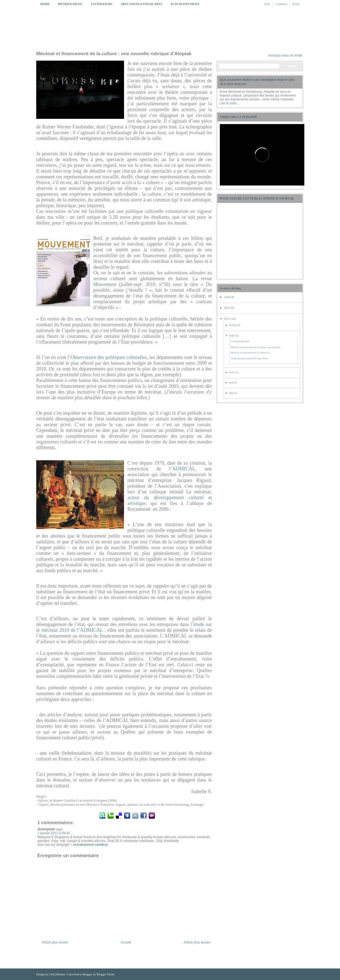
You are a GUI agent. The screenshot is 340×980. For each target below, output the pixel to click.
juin (232, 393)
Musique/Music (70, 4)
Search (292, 66)
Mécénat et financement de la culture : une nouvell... (256, 347)
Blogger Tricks (106, 974)
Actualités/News (185, 4)
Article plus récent (55, 942)
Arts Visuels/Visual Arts (141, 4)
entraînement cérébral (90, 845)
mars (232, 335)
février (233, 325)
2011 (227, 319)
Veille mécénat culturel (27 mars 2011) (249, 358)
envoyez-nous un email (285, 55)
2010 (227, 308)
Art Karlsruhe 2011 (240, 341)
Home (45, 4)
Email (296, 4)
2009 (227, 297)
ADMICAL (184, 469)
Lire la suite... (229, 103)
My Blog (177, 32)
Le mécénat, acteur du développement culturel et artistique (170, 498)
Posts (267, 4)
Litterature (102, 4)
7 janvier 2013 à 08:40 (54, 833)
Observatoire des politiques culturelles (109, 357)
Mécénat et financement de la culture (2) (250, 353)
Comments (282, 4)
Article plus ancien (197, 942)
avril (232, 372)
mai (232, 382)
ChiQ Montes (57, 974)
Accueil (126, 942)
